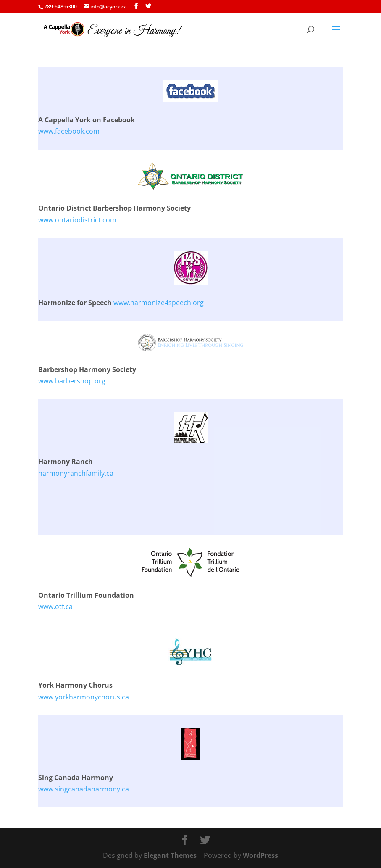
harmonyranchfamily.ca (76, 473)
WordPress (260, 855)
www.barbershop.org (72, 381)
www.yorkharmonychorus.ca (84, 697)
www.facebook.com (69, 131)
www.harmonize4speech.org (159, 303)
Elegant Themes (170, 855)
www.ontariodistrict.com (77, 220)
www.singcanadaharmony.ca (84, 789)
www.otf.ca (55, 607)
